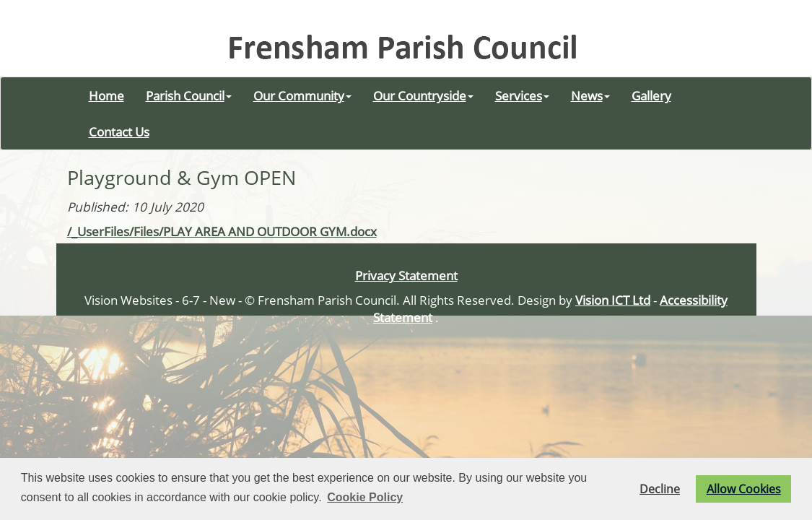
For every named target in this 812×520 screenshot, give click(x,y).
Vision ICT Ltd (613, 300)
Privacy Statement (406, 275)
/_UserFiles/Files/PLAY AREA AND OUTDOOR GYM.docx (222, 231)
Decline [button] (660, 489)
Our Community (302, 95)
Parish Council (189, 95)
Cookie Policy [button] (365, 497)
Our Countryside (423, 95)
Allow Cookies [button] (744, 489)
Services (522, 95)
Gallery (651, 95)
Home (106, 95)
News (590, 95)
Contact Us (119, 131)
